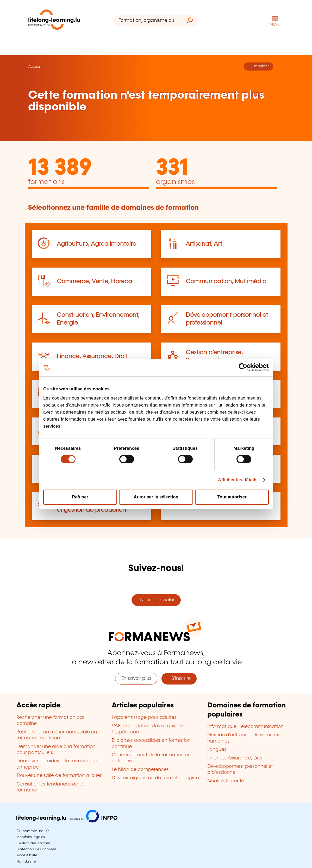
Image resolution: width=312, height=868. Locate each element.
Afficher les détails (238, 480)
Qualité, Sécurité (226, 781)
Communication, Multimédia (226, 281)
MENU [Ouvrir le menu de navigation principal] (275, 24)
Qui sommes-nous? (33, 831)
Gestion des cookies (33, 843)
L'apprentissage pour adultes (144, 718)
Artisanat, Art (204, 244)
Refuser (80, 497)
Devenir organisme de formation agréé (155, 778)
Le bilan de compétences (140, 770)
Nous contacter (156, 600)
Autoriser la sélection (156, 497)
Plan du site (26, 861)
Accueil (34, 67)
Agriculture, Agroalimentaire (96, 244)
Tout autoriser (232, 497)
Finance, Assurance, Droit (92, 356)
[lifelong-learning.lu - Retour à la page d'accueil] (54, 21)
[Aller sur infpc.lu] (67, 821)
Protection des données (36, 849)
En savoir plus (136, 679)
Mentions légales (31, 837)
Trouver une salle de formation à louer (59, 776)
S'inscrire (179, 679)
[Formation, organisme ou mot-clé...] (147, 20)
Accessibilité (27, 855)
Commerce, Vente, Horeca (94, 281)
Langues (217, 750)
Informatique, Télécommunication (245, 727)
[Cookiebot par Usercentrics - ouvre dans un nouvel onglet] (246, 368)
